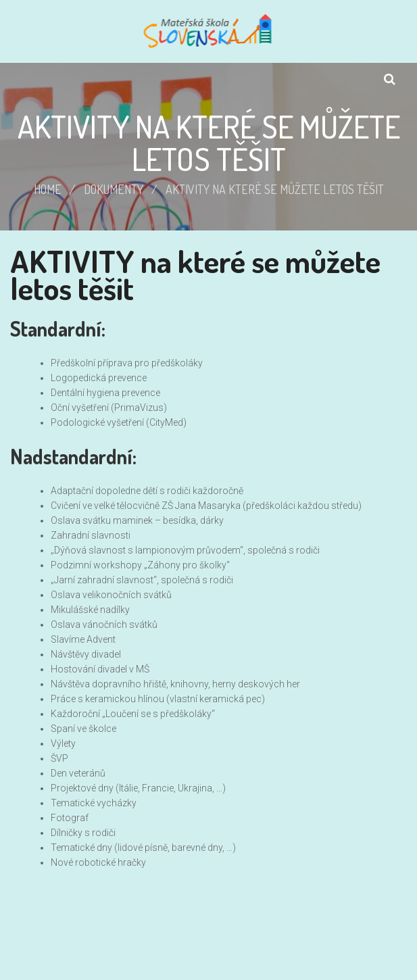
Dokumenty (114, 189)
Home (48, 189)
